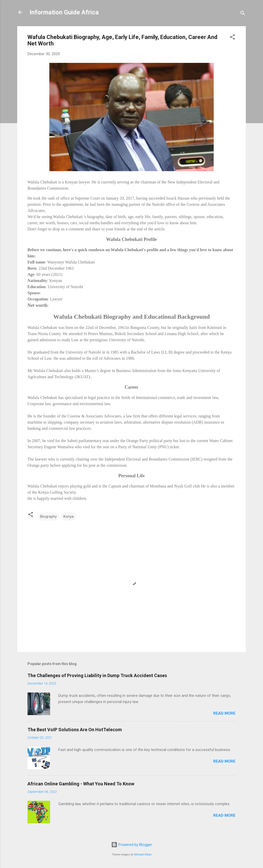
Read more (224, 713)
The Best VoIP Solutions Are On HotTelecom (75, 730)
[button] (232, 38)
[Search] (243, 14)
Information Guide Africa (64, 12)
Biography (48, 516)
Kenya (69, 516)
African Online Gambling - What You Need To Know (81, 784)
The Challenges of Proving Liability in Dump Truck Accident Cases (97, 675)
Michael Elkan (143, 855)
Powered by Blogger (132, 845)
